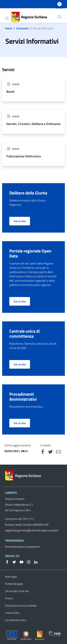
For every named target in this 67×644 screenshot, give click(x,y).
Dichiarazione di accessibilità (21, 606)
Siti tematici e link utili (17, 591)
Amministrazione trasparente (22, 547)
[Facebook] (7, 562)
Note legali (11, 577)
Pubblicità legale (14, 584)
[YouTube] (20, 562)
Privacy (9, 598)
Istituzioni (22, 28)
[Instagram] (27, 562)
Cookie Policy (12, 613)
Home (9, 28)
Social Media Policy (16, 620)
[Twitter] (13, 562)
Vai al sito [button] (20, 221)
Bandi (10, 92)
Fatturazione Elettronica (24, 156)
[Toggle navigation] (7, 18)
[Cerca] (59, 17)
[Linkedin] (34, 562)
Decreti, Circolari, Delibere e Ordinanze (33, 124)
